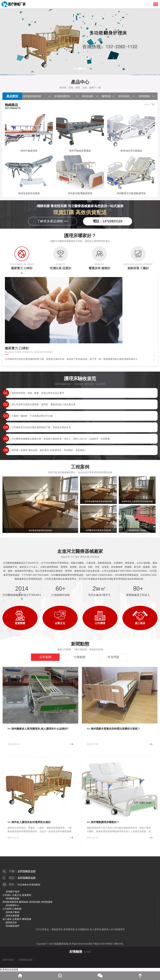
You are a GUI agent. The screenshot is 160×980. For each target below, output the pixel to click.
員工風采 (7, 919)
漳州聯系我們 (12, 926)
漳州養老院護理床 (32, 96)
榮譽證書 (27, 919)
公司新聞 (7, 909)
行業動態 (17, 909)
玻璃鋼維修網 (25, 960)
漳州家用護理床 (62, 96)
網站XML (119, 944)
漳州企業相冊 (12, 916)
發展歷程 (27, 895)
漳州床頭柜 (124, 96)
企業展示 (17, 919)
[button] (75, 69)
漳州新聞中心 (12, 905)
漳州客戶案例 (12, 912)
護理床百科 (11, 923)
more (147, 104)
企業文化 (17, 895)
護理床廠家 (8, 960)
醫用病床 (106, 96)
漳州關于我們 (12, 892)
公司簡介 (7, 895)
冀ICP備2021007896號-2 (101, 944)
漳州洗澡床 (87, 96)
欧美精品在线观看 (9, 970)
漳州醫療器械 (12, 898)
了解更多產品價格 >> (52, 221)
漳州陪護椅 (144, 96)
